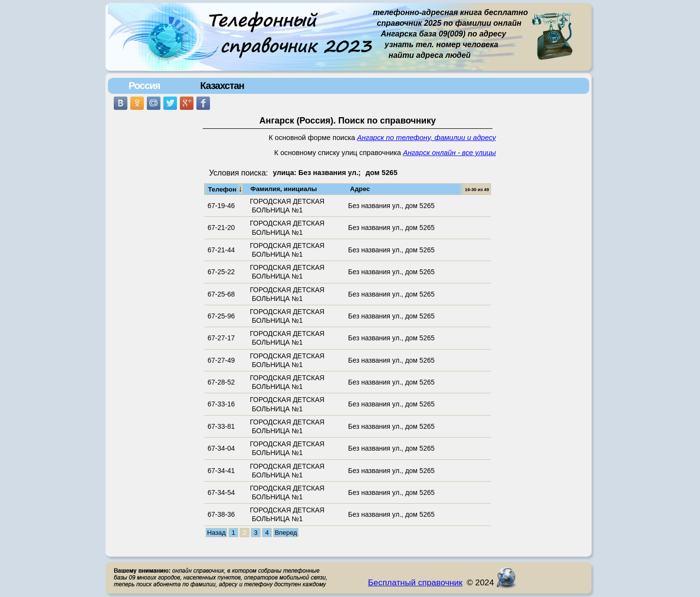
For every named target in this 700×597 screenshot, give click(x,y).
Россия (144, 86)
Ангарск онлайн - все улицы (449, 153)
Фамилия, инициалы (284, 189)
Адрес (360, 189)
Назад (216, 533)
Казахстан (222, 86)
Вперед (286, 533)
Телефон (225, 189)
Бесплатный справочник (415, 582)
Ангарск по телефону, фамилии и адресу (427, 138)
